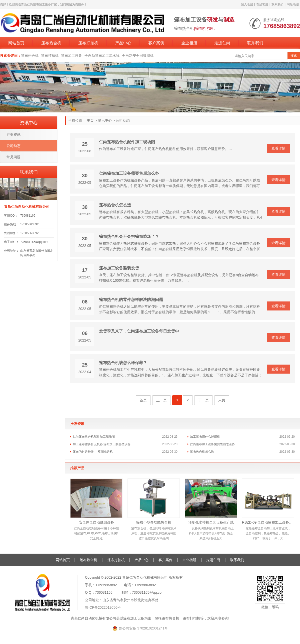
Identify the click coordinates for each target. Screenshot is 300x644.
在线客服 (262, 5)
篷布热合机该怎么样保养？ (123, 363)
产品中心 (123, 43)
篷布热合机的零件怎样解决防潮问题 (131, 300)
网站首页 (16, 43)
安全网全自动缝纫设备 (96, 522)
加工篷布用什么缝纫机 (205, 437)
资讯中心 (105, 120)
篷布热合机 (51, 43)
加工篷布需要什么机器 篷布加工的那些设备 (102, 444)
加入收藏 (247, 5)
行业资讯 (13, 134)
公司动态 (123, 120)
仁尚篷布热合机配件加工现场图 (127, 142)
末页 (222, 400)
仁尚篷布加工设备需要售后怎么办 (129, 173)
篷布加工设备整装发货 (119, 268)
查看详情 (278, 148)
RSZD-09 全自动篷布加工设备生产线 (268, 522)
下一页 (203, 400)
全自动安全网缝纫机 (138, 56)
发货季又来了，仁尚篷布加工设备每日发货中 (139, 331)
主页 (90, 120)
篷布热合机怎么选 (115, 205)
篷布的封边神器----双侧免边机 (93, 452)
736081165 (28, 216)
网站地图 (293, 5)
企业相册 (189, 43)
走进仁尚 (222, 43)
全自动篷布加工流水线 (102, 56)
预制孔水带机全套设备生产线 (211, 522)
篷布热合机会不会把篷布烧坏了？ (129, 236)
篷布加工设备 (71, 56)
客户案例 (156, 43)
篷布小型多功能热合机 (154, 522)
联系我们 (277, 5)
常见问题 (13, 157)
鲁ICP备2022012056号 (103, 607)
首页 (143, 400)
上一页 (161, 400)
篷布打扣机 (88, 43)
